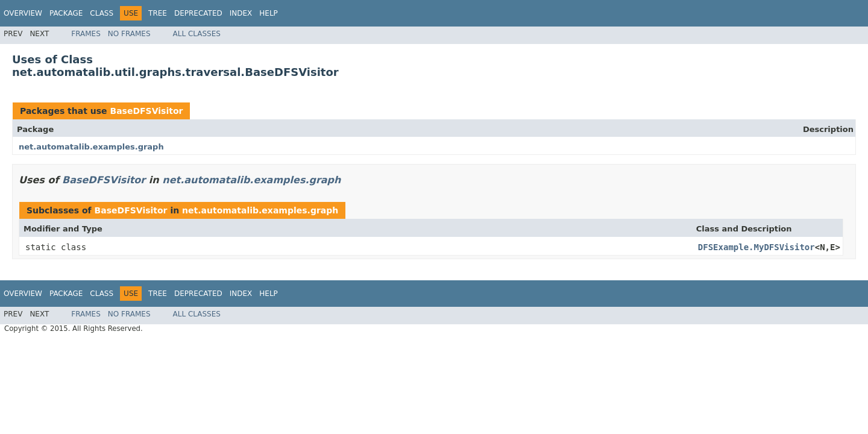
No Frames (129, 34)
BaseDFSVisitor (146, 111)
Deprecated (198, 13)
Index (241, 13)
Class (102, 13)
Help (269, 13)
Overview (23, 13)
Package (66, 13)
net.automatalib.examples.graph (91, 147)
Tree (158, 13)
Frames (86, 34)
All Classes (197, 34)
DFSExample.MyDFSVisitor (756, 247)
